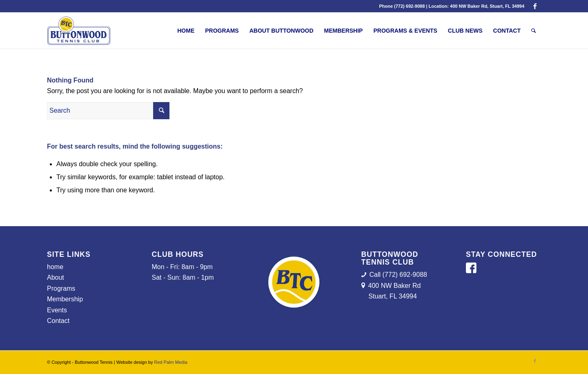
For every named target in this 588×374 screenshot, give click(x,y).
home (55, 267)
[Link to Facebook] (535, 6)
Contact (58, 321)
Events (57, 310)
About (56, 277)
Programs (61, 288)
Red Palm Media (170, 362)
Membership (65, 299)
